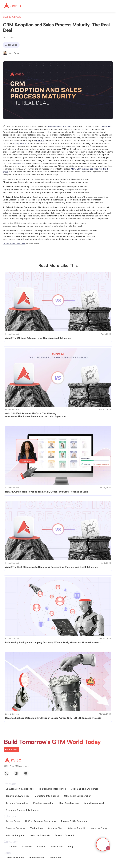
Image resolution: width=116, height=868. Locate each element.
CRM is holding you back (60, 126)
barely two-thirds (21, 143)
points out (20, 163)
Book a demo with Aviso (14, 244)
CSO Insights (106, 126)
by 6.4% (40, 140)
